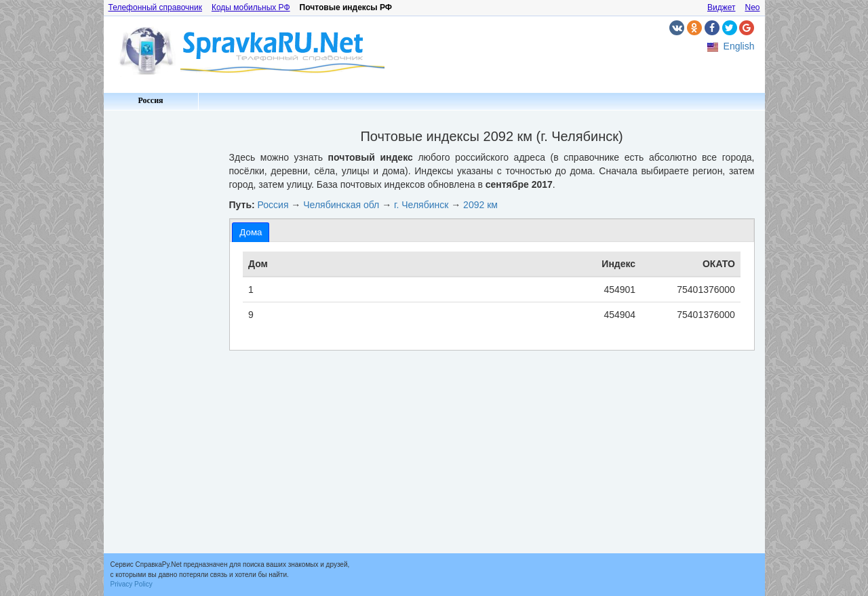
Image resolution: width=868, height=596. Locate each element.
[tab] (251, 232)
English (739, 46)
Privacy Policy (132, 584)
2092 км (480, 205)
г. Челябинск (421, 205)
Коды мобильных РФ (251, 7)
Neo (752, 7)
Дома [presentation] (251, 232)
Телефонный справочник (155, 7)
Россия (150, 100)
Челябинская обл (341, 205)
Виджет (722, 7)
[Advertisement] (161, 319)
